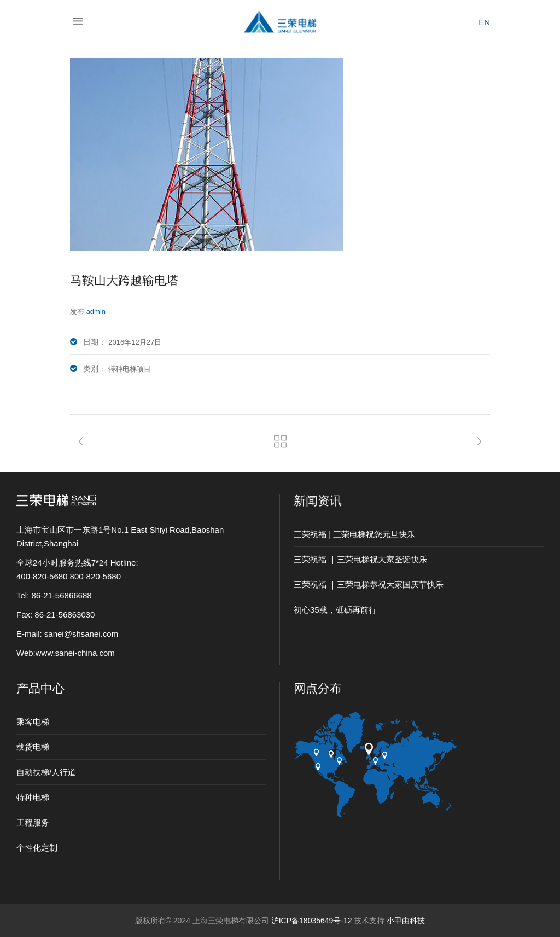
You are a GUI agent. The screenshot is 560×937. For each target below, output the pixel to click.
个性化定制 (37, 848)
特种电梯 (33, 797)
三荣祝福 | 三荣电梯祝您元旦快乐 (354, 534)
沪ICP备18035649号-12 (312, 921)
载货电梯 (33, 747)
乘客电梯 (33, 722)
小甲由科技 (406, 921)
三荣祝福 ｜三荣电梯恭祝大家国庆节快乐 (369, 584)
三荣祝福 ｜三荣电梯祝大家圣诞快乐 (360, 559)
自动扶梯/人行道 (46, 772)
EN (484, 22)
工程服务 (33, 822)
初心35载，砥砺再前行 (335, 610)
